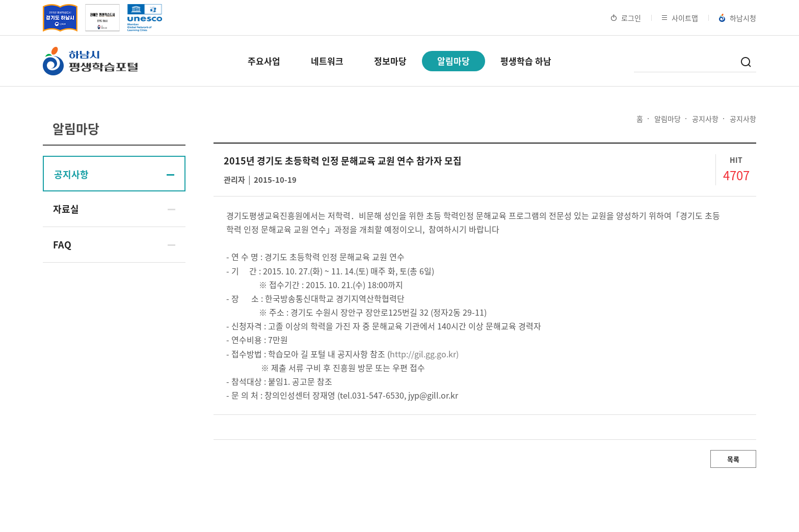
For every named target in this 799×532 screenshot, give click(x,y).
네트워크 (327, 61)
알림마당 (454, 61)
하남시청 (738, 18)
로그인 (626, 18)
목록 (733, 459)
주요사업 (264, 61)
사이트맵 (680, 18)
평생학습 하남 (526, 61)
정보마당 (390, 61)
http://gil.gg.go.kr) (424, 354)
